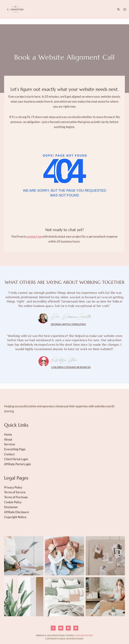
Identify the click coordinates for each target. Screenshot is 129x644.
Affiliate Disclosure (17, 512)
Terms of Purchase (16, 497)
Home (8, 434)
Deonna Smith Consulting (68, 324)
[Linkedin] (76, 628)
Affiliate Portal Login (18, 464)
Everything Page (15, 449)
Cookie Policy (13, 502)
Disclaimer (11, 507)
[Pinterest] (68, 628)
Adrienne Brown (84, 635)
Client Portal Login (16, 459)
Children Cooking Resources (71, 367)
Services (10, 444)
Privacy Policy (13, 487)
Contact (9, 454)
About (8, 439)
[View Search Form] (118, 9)
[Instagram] (53, 628)
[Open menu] (125, 9)
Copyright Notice (15, 517)
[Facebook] (61, 628)
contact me (34, 236)
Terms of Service (15, 492)
